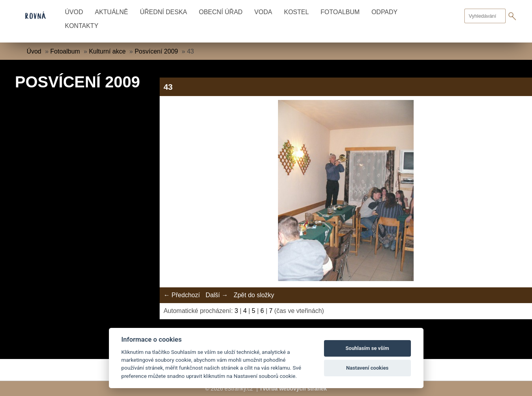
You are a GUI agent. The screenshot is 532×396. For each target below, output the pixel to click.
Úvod (74, 12)
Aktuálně (111, 12)
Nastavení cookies (367, 368)
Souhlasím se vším (367, 348)
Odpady (385, 12)
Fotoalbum (340, 12)
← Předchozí (182, 295)
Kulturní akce (107, 51)
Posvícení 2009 (156, 51)
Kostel (296, 12)
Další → (217, 295)
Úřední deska (164, 12)
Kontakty (82, 26)
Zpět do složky (254, 295)
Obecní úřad (221, 12)
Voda (263, 12)
